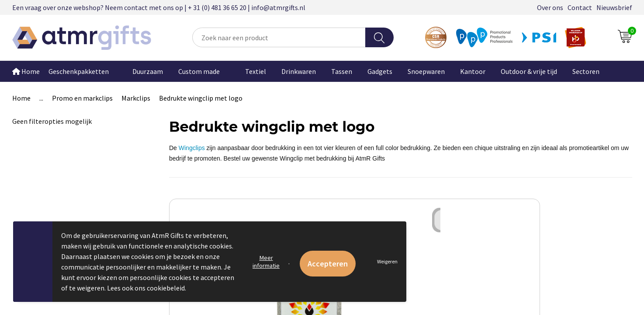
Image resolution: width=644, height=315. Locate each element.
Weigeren (387, 261)
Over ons (550, 7)
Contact (580, 7)
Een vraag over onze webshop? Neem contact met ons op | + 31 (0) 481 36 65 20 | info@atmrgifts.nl (159, 7)
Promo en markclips (82, 98)
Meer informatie (266, 262)
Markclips (136, 98)
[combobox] (279, 37)
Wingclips (192, 148)
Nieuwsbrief (614, 7)
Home (26, 71)
